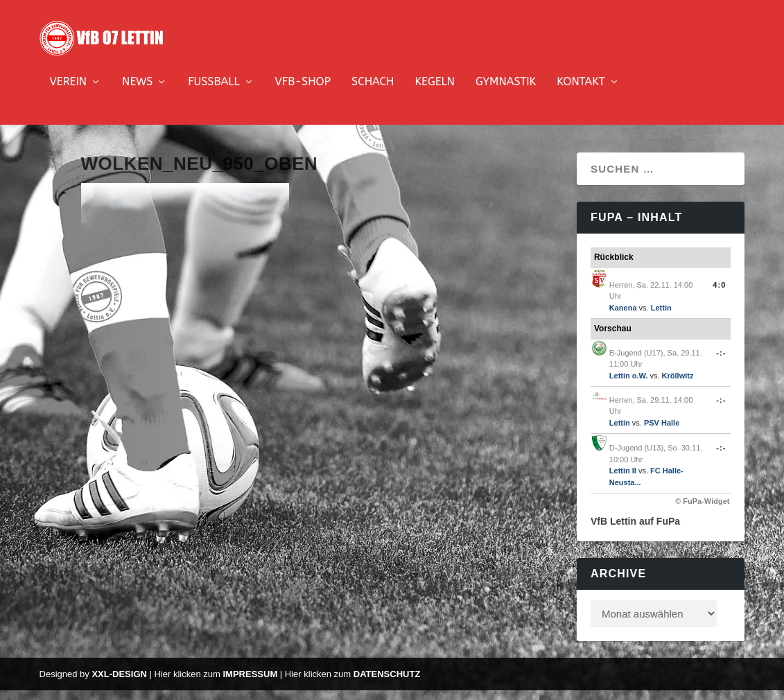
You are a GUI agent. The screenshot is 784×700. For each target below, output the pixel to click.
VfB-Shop (303, 92)
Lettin (661, 317)
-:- (721, 362)
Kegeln (435, 92)
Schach (373, 92)
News (137, 92)
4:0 (719, 294)
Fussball (214, 92)
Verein (69, 92)
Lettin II (623, 480)
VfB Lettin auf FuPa (635, 531)
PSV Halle (662, 432)
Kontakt (581, 92)
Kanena (623, 317)
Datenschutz (387, 684)
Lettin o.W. (629, 385)
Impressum (250, 684)
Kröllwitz (678, 385)
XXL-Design (119, 684)
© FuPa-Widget (702, 511)
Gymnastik (506, 92)
